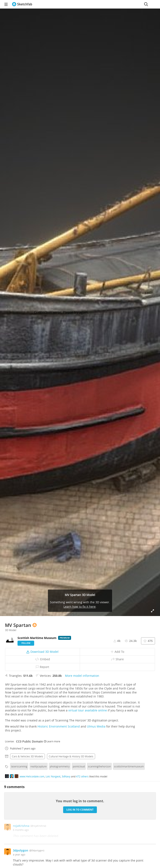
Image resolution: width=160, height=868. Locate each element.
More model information (82, 676)
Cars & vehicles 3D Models (27, 756)
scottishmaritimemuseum (129, 766)
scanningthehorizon (99, 766)
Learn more (52, 741)
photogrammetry (60, 766)
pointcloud (79, 766)
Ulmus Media (96, 726)
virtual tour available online (88, 710)
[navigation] (6, 4)
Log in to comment (80, 810)
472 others (82, 776)
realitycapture (39, 766)
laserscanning (19, 766)
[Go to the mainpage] (22, 4)
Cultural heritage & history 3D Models (71, 756)
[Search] (146, 4)
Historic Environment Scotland (59, 726)
